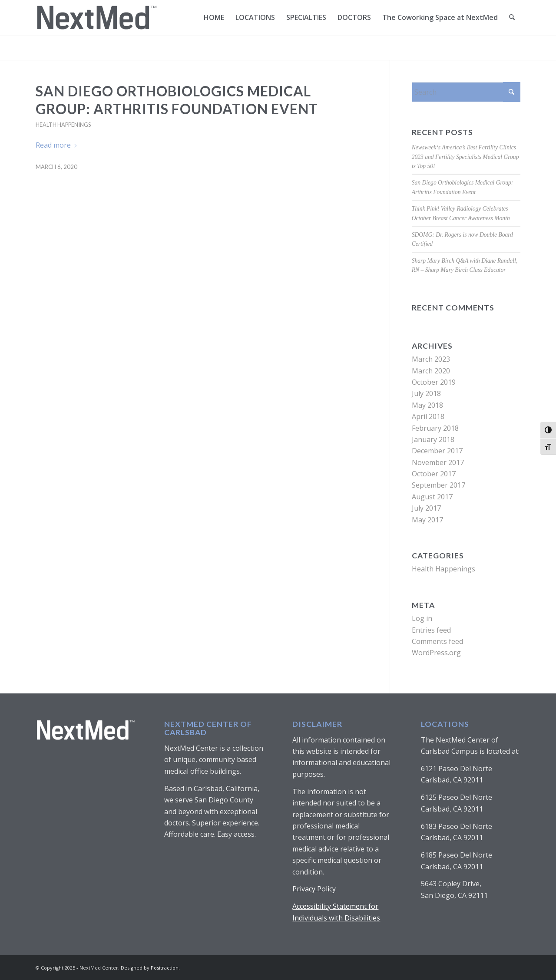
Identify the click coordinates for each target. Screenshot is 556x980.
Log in (422, 618)
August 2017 (432, 497)
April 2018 (428, 416)
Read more (57, 145)
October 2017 (434, 474)
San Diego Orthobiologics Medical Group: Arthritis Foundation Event (177, 100)
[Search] (512, 17)
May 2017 (427, 520)
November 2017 (438, 462)
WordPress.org (436, 653)
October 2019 (434, 382)
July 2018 (426, 393)
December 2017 (437, 451)
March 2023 (431, 359)
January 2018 (433, 439)
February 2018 (435, 428)
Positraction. (165, 968)
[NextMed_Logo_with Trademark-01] (96, 17)
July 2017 (426, 508)
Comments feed (437, 641)
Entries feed (431, 630)
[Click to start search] (512, 92)
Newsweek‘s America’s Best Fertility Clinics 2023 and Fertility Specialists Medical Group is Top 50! (465, 157)
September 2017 (439, 485)
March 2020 (431, 371)
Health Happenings (63, 125)
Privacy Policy (314, 889)
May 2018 (427, 405)
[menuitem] (214, 17)
